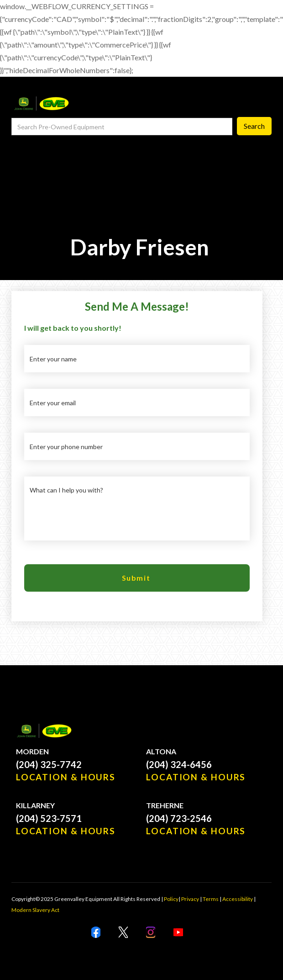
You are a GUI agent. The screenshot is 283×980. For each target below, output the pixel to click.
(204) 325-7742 (49, 764)
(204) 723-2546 (179, 818)
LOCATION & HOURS (66, 777)
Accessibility (238, 899)
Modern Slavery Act (35, 910)
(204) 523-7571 (49, 818)
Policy (171, 899)
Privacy (190, 899)
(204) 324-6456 (179, 764)
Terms (211, 899)
